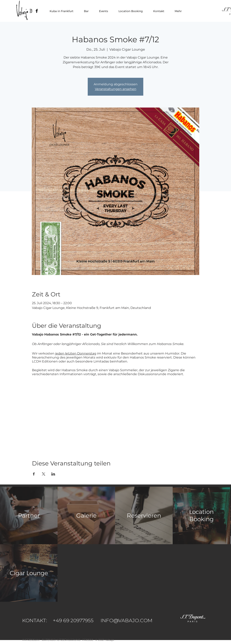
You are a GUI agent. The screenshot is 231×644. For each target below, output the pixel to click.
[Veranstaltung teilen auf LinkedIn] (53, 474)
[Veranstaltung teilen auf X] (44, 474)
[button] (110, 640)
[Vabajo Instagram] (30, 11)
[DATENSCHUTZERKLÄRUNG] (61, 640)
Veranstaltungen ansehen (116, 89)
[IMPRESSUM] (31, 640)
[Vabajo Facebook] (37, 11)
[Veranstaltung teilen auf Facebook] (34, 474)
